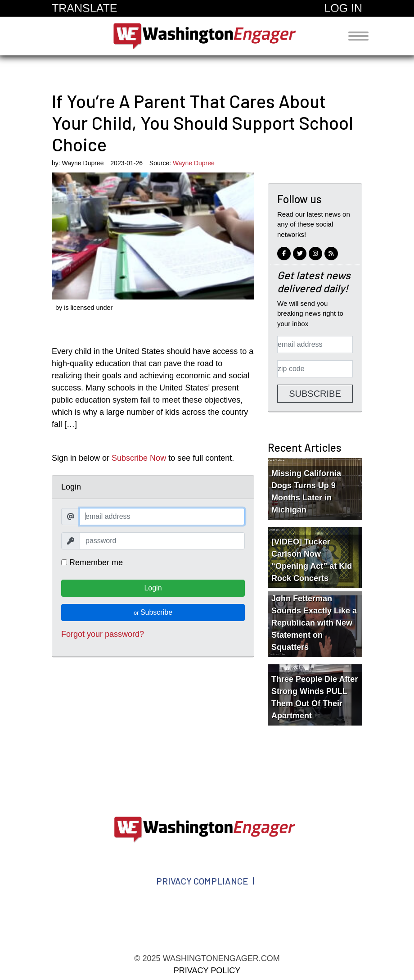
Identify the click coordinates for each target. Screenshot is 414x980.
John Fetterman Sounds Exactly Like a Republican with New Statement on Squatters (314, 623)
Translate (84, 8)
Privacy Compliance (202, 881)
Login (153, 588)
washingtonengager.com (207, 36)
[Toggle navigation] (358, 36)
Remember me (92, 563)
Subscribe (153, 612)
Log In (343, 8)
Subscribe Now (139, 458)
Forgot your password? (103, 634)
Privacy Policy (207, 971)
